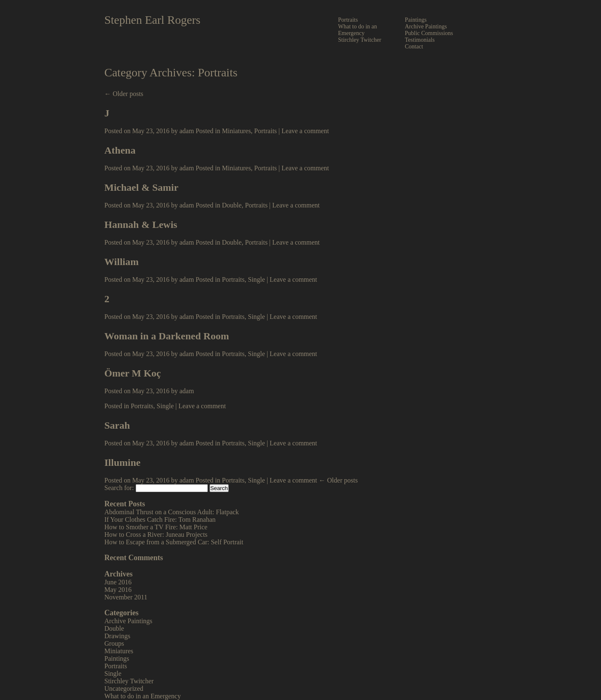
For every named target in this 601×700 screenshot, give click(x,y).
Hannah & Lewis (141, 225)
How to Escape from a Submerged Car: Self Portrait (174, 542)
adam (187, 131)
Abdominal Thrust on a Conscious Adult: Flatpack (172, 512)
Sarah (117, 425)
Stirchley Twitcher (360, 40)
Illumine (122, 462)
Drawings (117, 636)
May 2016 (118, 590)
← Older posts (124, 94)
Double (232, 205)
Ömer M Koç (133, 373)
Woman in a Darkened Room (167, 336)
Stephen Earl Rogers (152, 20)
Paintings (416, 20)
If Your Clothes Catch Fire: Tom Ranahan (160, 519)
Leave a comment (306, 131)
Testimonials (420, 40)
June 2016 (118, 582)
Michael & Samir (141, 187)
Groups (114, 643)
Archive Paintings (426, 27)
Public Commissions (429, 33)
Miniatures (236, 131)
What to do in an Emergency (357, 30)
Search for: (119, 488)
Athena (120, 150)
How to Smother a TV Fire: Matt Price (156, 527)
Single (256, 279)
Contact (414, 47)
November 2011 (126, 597)
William (121, 262)
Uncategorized (124, 689)
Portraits (348, 20)
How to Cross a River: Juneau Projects (156, 534)
